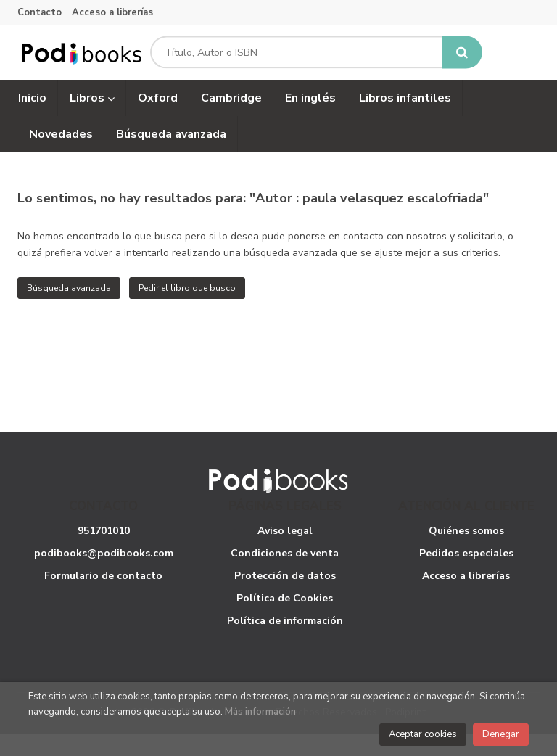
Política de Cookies (285, 620)
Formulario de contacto (103, 597)
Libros (92, 120)
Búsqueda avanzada (69, 310)
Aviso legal (285, 552)
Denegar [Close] (501, 734)
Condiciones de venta (285, 575)
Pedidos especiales (466, 575)
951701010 (104, 552)
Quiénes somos (466, 552)
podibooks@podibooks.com (104, 575)
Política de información (285, 642)
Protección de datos (285, 597)
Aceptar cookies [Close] (423, 734)
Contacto (40, 12)
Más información (260, 712)
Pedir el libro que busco (187, 310)
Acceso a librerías (112, 12)
